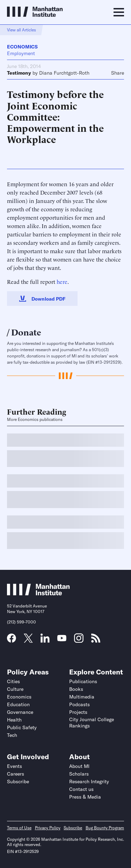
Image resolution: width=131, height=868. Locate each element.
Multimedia (82, 697)
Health (14, 720)
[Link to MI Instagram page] (79, 641)
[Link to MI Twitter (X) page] (28, 640)
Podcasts (79, 704)
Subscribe (18, 782)
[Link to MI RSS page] (96, 640)
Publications (83, 681)
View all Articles (21, 30)
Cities (13, 681)
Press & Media (85, 797)
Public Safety (22, 727)
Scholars (79, 774)
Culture (15, 689)
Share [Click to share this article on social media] (118, 73)
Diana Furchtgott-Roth (64, 73)
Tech (12, 735)
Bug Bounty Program (105, 828)
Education (18, 704)
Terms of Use (19, 828)
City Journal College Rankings (92, 723)
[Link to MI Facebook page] (12, 640)
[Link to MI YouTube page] (62, 639)
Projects (78, 712)
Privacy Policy (48, 828)
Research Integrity (89, 782)
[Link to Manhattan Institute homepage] (38, 593)
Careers (16, 774)
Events (14, 766)
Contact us (81, 789)
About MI (79, 766)
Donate (26, 331)
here (62, 281)
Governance (20, 712)
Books (76, 689)
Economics (22, 47)
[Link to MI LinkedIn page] (45, 640)
